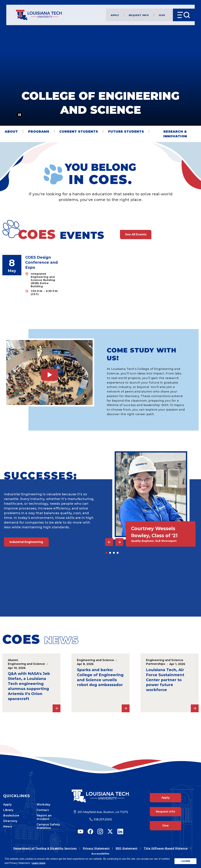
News (8, 827)
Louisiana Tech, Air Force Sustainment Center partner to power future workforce (165, 680)
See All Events (136, 234)
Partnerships (156, 664)
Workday (43, 805)
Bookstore (11, 816)
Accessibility (100, 854)
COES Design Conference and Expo (42, 262)
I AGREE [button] (185, 861)
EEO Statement (127, 848)
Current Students (79, 132)
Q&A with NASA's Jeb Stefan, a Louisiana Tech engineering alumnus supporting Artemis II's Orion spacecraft (29, 686)
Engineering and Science (26, 664)
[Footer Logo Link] (101, 796)
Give (162, 15)
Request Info (139, 15)
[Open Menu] (184, 15)
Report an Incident (44, 817)
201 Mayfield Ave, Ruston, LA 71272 (103, 812)
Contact (43, 810)
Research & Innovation (175, 134)
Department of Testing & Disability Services (45, 848)
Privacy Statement (96, 848)
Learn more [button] (39, 863)
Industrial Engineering (26, 542)
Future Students (126, 132)
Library (8, 810)
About (11, 132)
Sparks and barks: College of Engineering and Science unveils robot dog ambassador (100, 677)
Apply (115, 15)
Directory (10, 821)
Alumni (13, 660)
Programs (39, 132)
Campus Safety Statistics (48, 826)
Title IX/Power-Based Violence (166, 848)
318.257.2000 (103, 819)
